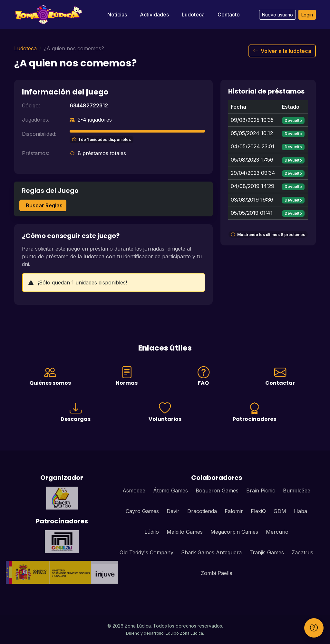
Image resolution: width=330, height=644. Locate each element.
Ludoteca (193, 15)
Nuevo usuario (277, 15)
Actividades (154, 15)
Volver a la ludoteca (282, 51)
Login (307, 15)
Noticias (117, 15)
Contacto (229, 15)
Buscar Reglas (44, 205)
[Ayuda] (314, 628)
